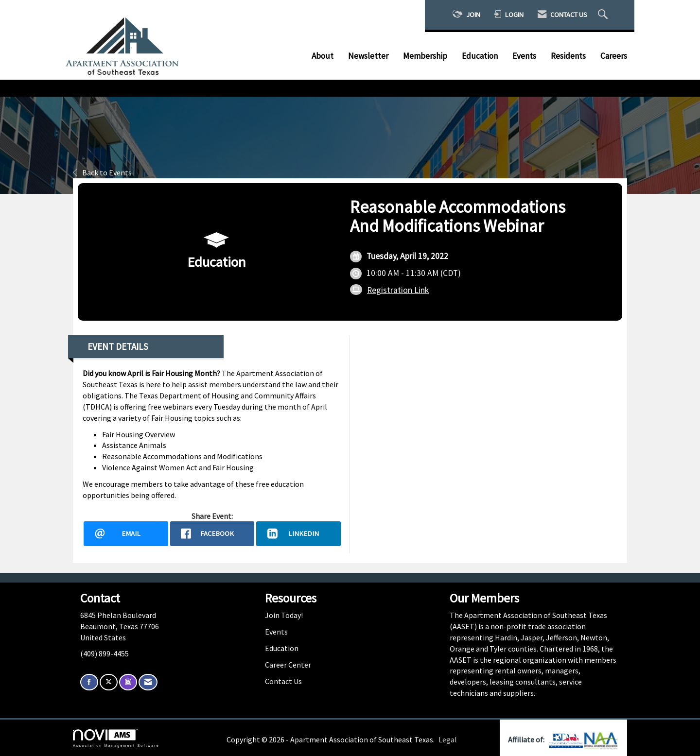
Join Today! (284, 615)
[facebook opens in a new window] (212, 533)
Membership (425, 56)
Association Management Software (116, 738)
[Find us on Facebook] (89, 682)
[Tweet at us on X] (109, 682)
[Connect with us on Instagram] (128, 682)
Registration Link (398, 290)
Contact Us (283, 681)
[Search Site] (604, 15)
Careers (614, 56)
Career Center (288, 665)
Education (480, 56)
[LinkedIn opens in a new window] (298, 533)
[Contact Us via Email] (148, 682)
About (323, 56)
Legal (448, 739)
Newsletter (368, 56)
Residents (568, 56)
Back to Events (102, 172)
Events (524, 56)
